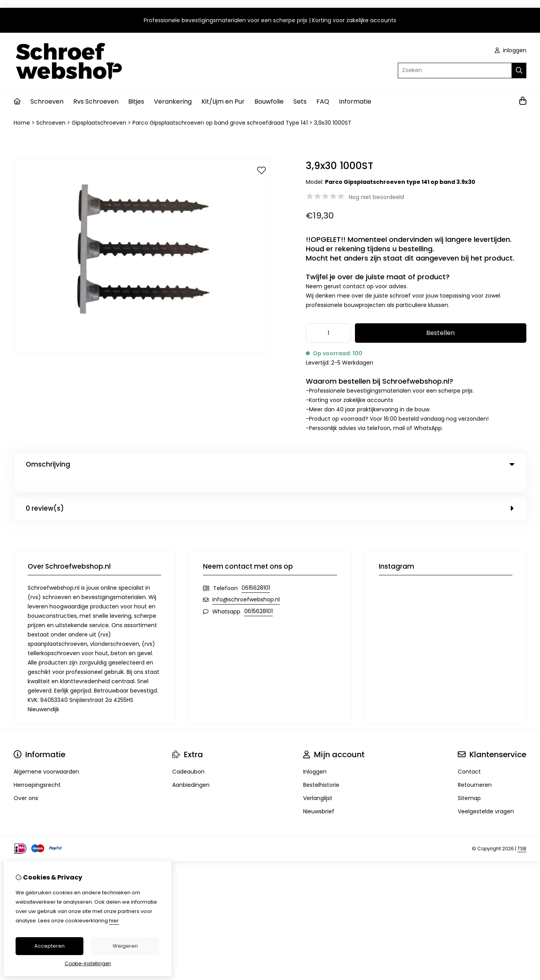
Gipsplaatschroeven (99, 123)
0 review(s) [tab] (270, 492)
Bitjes (136, 101)
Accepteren (49, 946)
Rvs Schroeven (96, 101)
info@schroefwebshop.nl (246, 583)
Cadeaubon (188, 756)
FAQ (323, 101)
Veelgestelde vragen (486, 795)
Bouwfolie (269, 101)
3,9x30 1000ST (333, 123)
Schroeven (47, 101)
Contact (469, 756)
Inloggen (315, 756)
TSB (522, 833)
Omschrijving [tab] (270, 464)
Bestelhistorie (321, 769)
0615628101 (256, 572)
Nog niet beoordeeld (376, 197)
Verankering (173, 101)
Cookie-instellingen (88, 963)
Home (22, 123)
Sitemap (469, 782)
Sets (300, 101)
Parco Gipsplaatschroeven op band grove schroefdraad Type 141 (220, 123)
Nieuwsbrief (319, 795)
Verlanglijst (318, 782)
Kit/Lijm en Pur (223, 101)
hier (114, 921)
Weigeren (125, 946)
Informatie (355, 101)
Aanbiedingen (191, 769)
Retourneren (475, 769)
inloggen (511, 50)
